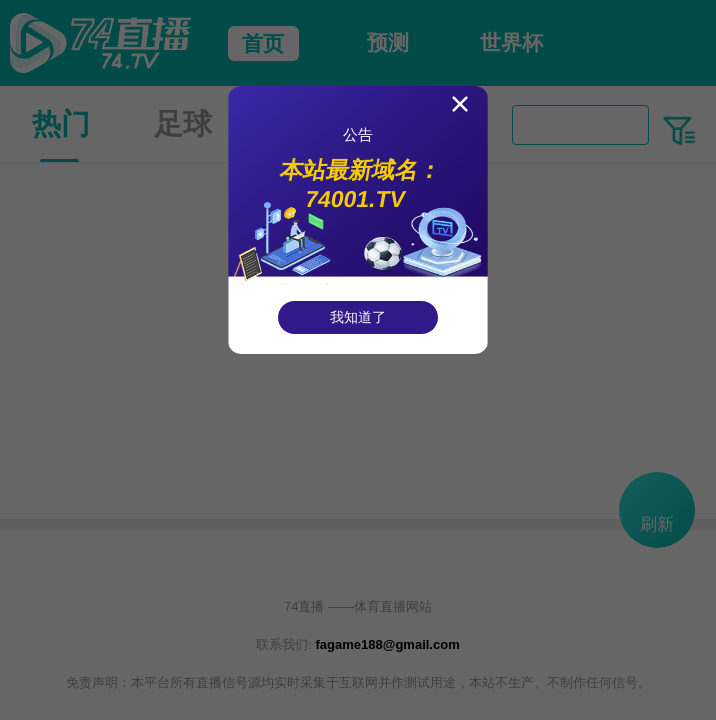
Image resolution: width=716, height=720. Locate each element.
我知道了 (358, 317)
